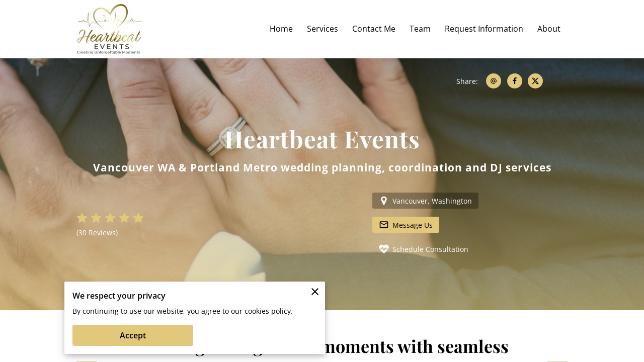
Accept (133, 335)
